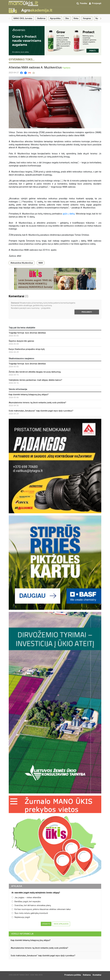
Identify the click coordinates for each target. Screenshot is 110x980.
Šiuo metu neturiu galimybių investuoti (30, 913)
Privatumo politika (73, 975)
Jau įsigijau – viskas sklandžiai (26, 897)
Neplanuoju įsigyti (21, 917)
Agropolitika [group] (55, 18)
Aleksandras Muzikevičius (22, 263)
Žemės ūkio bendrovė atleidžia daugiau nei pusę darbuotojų (35, 372)
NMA (41, 263)
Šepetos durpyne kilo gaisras (21, 341)
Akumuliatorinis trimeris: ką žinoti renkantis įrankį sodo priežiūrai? (37, 403)
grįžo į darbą (69, 214)
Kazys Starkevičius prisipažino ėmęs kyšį (27, 349)
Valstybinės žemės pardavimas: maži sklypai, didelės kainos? (35, 380)
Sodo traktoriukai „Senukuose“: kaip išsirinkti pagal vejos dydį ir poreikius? (41, 411)
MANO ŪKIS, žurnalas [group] (23, 18)
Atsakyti (46, 924)
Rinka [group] (76, 18)
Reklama (87, 975)
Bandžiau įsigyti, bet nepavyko (26, 901)
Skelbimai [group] (41, 18)
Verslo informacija (22, 934)
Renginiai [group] (87, 18)
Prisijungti (87, 312)
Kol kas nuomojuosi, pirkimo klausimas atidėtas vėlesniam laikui (41, 909)
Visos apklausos (61, 924)
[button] (9, 18)
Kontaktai (97, 975)
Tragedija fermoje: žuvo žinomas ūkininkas (27, 333)
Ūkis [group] (67, 18)
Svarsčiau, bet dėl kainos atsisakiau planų (31, 905)
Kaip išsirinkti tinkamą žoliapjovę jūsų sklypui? (29, 395)
